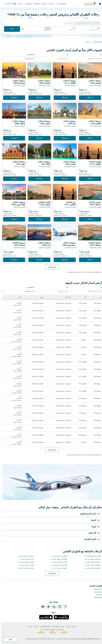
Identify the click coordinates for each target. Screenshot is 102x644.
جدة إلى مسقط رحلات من (26, 559)
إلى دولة (73, 626)
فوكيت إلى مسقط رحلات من (92, 568)
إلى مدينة (67, 626)
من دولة (29, 626)
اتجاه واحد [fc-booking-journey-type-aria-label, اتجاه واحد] (96, 23)
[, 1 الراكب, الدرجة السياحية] (82, 23)
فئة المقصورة (30, 55)
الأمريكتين (93, 533)
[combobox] (87, 30)
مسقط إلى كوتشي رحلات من (91, 565)
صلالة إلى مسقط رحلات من (59, 565)
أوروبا (95, 527)
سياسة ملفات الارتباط (48, 639)
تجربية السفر (26, 4)
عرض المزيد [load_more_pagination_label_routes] (51, 573)
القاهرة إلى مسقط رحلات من (58, 559)
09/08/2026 (46, 30)
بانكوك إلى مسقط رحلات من (58, 562)
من (97, 28)
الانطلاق (47, 28)
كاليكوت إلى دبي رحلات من (59, 568)
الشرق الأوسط (91, 539)
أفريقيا (95, 520)
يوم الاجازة (43, 4)
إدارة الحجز (36, 4)
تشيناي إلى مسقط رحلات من (25, 556)
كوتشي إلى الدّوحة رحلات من (25, 568)
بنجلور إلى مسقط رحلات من (92, 562)
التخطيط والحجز (59, 4)
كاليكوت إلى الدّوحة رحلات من (25, 562)
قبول (9, 639)
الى (73, 28)
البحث (11, 29)
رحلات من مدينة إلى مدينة (57, 626)
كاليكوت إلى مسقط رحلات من (58, 556)
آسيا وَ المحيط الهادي (89, 514)
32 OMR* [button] (12, 15)
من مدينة (35, 626)
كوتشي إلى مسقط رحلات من (91, 556)
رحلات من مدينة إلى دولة (44, 626)
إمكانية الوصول (97, 597)
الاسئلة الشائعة (97, 589)
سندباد (19, 4)
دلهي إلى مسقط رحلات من (26, 565)
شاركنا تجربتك (97, 592)
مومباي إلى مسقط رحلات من (91, 559)
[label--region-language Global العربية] (8, 4)
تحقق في (50, 4)
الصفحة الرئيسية (96, 42)
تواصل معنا (98, 595)
